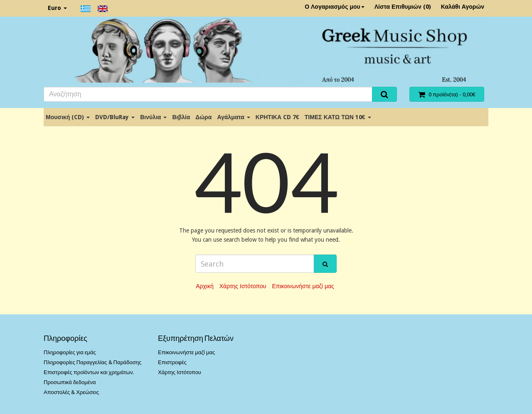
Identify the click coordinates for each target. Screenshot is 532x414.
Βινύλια (153, 117)
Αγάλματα (233, 117)
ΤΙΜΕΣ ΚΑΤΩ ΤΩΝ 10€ (338, 117)
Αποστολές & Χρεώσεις (71, 392)
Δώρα (203, 117)
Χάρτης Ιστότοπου (243, 286)
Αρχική (205, 286)
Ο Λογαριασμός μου (335, 7)
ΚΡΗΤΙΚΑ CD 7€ (277, 117)
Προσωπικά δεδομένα (70, 382)
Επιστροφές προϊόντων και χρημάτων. (89, 372)
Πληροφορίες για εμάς (70, 352)
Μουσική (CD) (68, 117)
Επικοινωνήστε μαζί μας (303, 286)
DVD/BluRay (115, 117)
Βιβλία (181, 117)
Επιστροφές (172, 362)
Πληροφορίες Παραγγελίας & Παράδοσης (92, 362)
